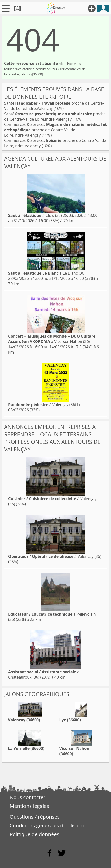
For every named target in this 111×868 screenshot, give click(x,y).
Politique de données (34, 834)
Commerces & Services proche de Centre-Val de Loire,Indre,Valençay (55, 130)
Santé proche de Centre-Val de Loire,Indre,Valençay (55, 116)
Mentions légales (29, 806)
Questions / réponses (35, 817)
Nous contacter (28, 797)
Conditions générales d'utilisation (49, 825)
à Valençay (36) (42, 405)
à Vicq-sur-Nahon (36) (52, 339)
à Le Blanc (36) (47, 273)
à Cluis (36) (35, 215)
